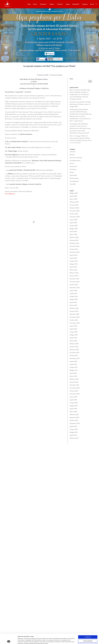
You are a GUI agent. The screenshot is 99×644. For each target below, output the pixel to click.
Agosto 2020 (73, 397)
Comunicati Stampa (56, 75)
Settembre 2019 (75, 423)
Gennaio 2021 (74, 382)
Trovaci (92, 4)
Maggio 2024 (74, 264)
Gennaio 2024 (74, 276)
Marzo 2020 (73, 412)
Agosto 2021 (73, 361)
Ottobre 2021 (74, 355)
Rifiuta (88, 635)
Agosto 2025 (73, 220)
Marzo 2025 (73, 234)
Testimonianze (74, 178)
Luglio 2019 (73, 426)
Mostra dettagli (71, 641)
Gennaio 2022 (74, 347)
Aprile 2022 (73, 338)
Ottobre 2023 (74, 285)
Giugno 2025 (74, 226)
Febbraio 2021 (74, 379)
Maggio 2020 (74, 406)
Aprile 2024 (73, 267)
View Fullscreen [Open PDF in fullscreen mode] (10, 194)
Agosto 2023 (73, 290)
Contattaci (85, 4)
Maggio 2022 (74, 335)
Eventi (35, 4)
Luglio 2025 (73, 223)
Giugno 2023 (74, 296)
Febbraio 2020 (74, 414)
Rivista (72, 172)
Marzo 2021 (73, 376)
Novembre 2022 (75, 317)
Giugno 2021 (74, 367)
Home (29, 4)
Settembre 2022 (75, 323)
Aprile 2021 (73, 373)
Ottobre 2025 (74, 214)
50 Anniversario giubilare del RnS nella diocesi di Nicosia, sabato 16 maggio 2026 (80, 104)
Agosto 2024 (73, 255)
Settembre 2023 (75, 288)
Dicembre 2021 (74, 350)
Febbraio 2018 (74, 438)
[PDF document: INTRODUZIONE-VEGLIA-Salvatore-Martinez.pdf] (34, 222)
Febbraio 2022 (74, 344)
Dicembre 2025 (74, 208)
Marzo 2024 (73, 270)
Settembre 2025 (75, 217)
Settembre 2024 (75, 252)
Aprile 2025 (73, 231)
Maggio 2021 (74, 370)
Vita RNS (73, 184)
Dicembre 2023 (74, 279)
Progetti (52, 4)
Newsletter (73, 169)
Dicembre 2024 (74, 243)
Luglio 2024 (73, 258)
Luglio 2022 (73, 329)
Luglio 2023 (73, 293)
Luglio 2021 (73, 364)
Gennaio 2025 (74, 240)
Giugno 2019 (74, 429)
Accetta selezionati (88, 632)
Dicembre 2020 (74, 385)
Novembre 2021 (75, 352)
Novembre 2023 (75, 282)
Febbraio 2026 (74, 202)
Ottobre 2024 (74, 249)
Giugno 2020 (74, 403)
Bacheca (72, 155)
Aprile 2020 (73, 409)
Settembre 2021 (75, 358)
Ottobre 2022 (74, 320)
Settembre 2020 (75, 394)
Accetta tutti (88, 628)
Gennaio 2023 (74, 311)
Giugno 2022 (74, 332)
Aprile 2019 (73, 435)
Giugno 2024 (74, 261)
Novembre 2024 (75, 246)
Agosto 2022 (73, 326)
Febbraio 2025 (74, 237)
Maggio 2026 (74, 193)
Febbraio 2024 (74, 273)
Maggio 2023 (74, 299)
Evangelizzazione (75, 160)
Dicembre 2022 (74, 314)
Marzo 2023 (73, 305)
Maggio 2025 (74, 228)
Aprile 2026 (73, 196)
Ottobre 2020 (74, 391)
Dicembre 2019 (74, 417)
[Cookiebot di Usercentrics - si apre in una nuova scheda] (9, 641)
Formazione (43, 4)
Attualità (73, 152)
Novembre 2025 (75, 211)
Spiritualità (73, 175)
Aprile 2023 (73, 302)
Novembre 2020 (75, 388)
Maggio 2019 (74, 432)
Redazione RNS (43, 75)
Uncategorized (74, 181)
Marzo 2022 (73, 341)
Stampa (68, 4)
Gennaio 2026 (74, 205)
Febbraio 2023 (74, 308)
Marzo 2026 (73, 199)
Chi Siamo (60, 4)
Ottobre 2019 (74, 420)
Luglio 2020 (73, 400)
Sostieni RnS (75, 4)
